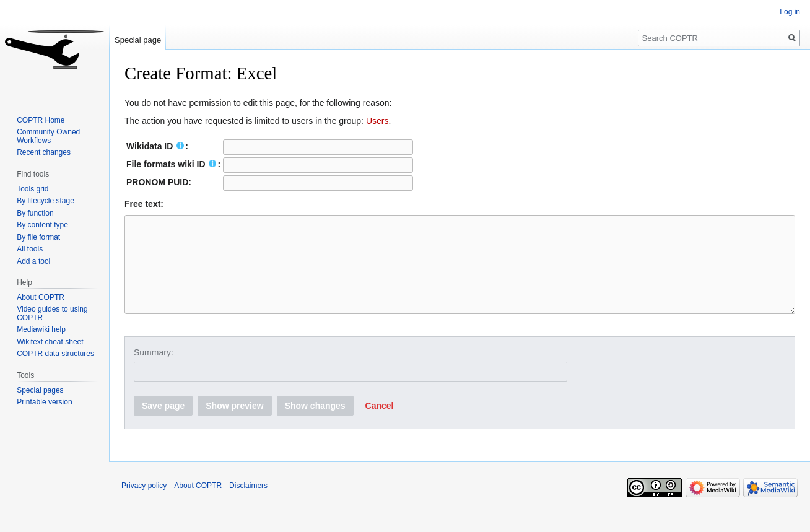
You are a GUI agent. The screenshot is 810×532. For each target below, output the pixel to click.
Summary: (154, 371)
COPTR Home (41, 120)
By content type (42, 225)
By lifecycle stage (46, 201)
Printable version (44, 402)
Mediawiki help (41, 329)
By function (35, 213)
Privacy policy (144, 504)
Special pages (40, 390)
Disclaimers (248, 504)
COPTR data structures (55, 354)
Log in (790, 12)
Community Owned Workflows (48, 136)
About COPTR (41, 297)
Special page (138, 40)
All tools (30, 249)
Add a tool (33, 261)
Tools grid (33, 189)
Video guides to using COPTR (52, 313)
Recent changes (44, 152)
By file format (38, 237)
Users (377, 121)
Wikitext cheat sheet (50, 342)
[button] (380, 424)
